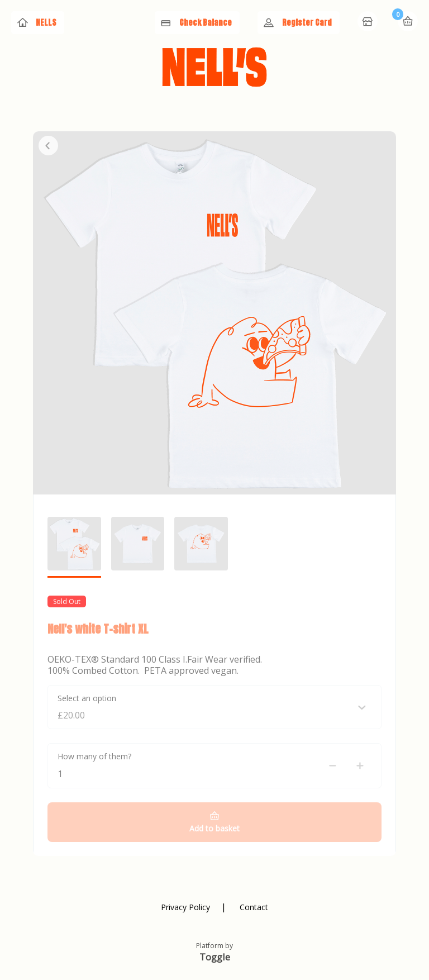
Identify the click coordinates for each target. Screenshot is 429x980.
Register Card (307, 23)
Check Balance (206, 23)
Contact (254, 907)
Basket (408, 21)
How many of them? (94, 756)
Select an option (87, 698)
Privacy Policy (185, 907)
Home (369, 22)
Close (48, 146)
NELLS (46, 23)
